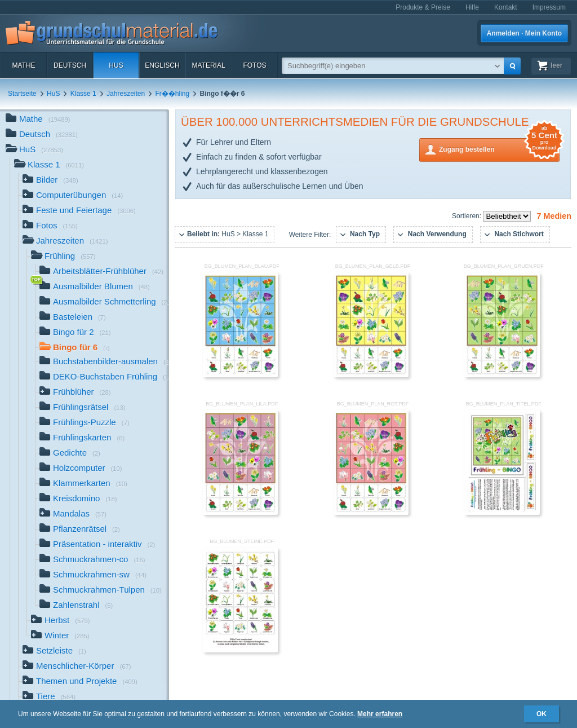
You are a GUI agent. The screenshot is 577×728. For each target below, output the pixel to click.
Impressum (549, 7)
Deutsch (70, 65)
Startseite (22, 94)
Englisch (162, 65)
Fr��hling (173, 94)
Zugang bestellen (499, 149)
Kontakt (506, 7)
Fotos (254, 65)
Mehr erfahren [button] (380, 714)
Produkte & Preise (423, 7)
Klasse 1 (83, 94)
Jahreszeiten (126, 94)
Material (208, 65)
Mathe (23, 65)
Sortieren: (467, 216)
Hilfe (472, 7)
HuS (116, 65)
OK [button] (542, 714)
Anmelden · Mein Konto (524, 33)
